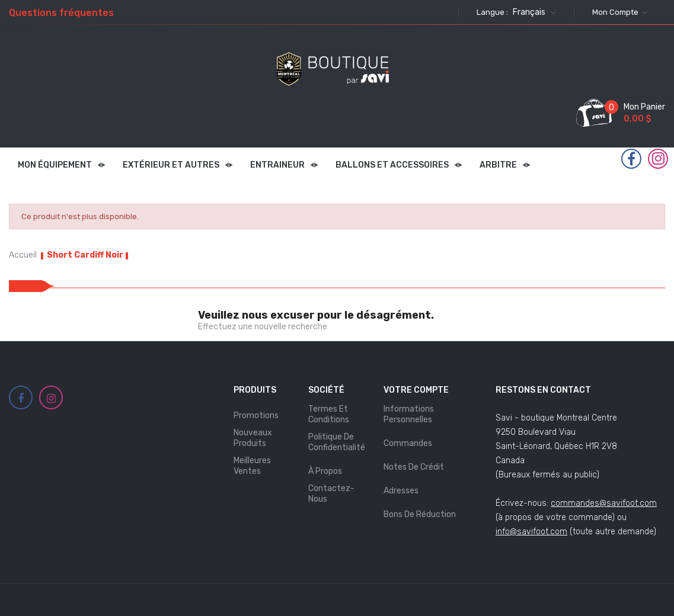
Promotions (256, 416)
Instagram (658, 159)
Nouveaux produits (253, 438)
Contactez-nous (331, 494)
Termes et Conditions (329, 414)
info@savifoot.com (531, 532)
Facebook (631, 159)
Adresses (401, 491)
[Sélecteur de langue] (533, 12)
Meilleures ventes (252, 466)
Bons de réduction (420, 514)
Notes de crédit (414, 467)
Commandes (408, 443)
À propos (325, 471)
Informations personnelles (409, 414)
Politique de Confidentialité (337, 442)
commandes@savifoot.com (604, 503)
